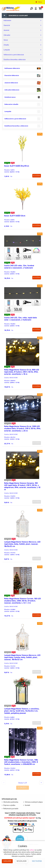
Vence (6, 40)
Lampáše (7, 50)
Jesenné (6, 30)
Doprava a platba (9, 805)
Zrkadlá (6, 45)
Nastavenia (37, 861)
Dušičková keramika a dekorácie (15, 60)
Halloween (7, 21)
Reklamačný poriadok (11, 809)
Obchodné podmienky (11, 802)
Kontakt (27, 805)
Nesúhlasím (22, 861)
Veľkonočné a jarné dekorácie (14, 55)
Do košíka (37, 176)
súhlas (32, 850)
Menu (39, 2)
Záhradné (7, 35)
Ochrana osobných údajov (34, 802)
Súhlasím (7, 861)
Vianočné (7, 25)
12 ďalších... (23, 788)
